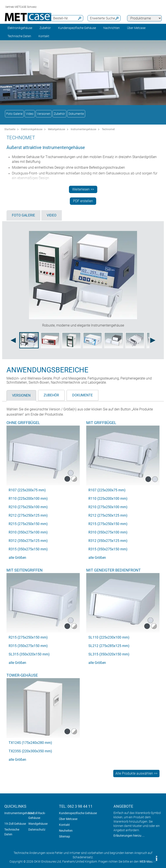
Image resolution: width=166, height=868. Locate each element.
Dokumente (76, 114)
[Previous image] (13, 340)
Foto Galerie (14, 114)
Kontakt (64, 825)
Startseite (10, 129)
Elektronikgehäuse (20, 28)
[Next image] (153, 340)
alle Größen (17, 558)
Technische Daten (19, 36)
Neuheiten (66, 831)
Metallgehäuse (57, 129)
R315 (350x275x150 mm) (28, 549)
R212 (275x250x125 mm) (28, 515)
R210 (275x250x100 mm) (28, 507)
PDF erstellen (83, 201)
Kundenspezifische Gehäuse (77, 28)
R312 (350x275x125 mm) (28, 541)
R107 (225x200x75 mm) (27, 490)
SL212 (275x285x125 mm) (109, 646)
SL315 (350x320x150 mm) (29, 654)
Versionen (44, 114)
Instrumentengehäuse (83, 129)
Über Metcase (68, 819)
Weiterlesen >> (83, 189)
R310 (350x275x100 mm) (28, 532)
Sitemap (65, 836)
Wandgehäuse (38, 824)
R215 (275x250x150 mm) (28, 524)
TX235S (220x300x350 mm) (30, 751)
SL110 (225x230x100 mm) (109, 637)
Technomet (108, 129)
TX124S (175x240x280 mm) (30, 743)
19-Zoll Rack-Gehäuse (37, 815)
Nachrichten (112, 28)
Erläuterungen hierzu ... (129, 836)
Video (30, 114)
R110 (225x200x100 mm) (28, 499)
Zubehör (45, 28)
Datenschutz (37, 830)
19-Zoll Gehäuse (15, 824)
